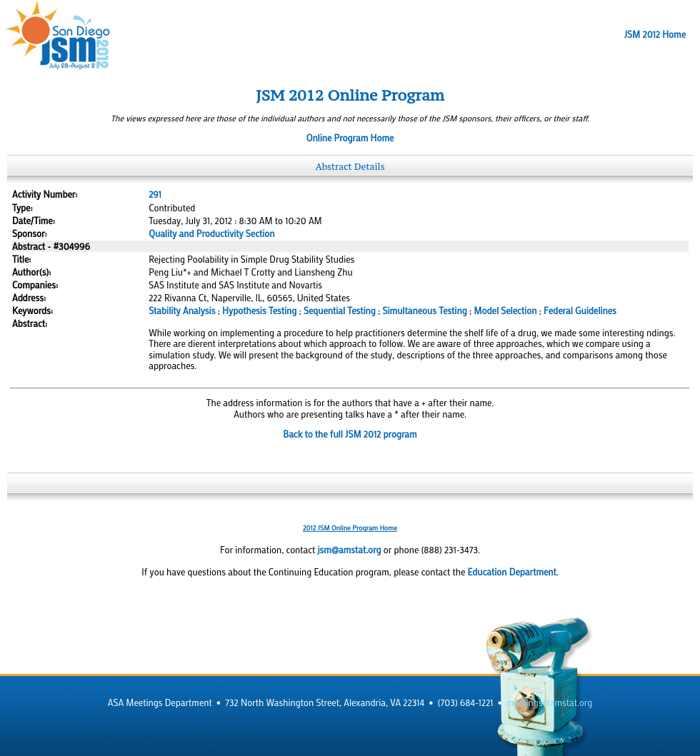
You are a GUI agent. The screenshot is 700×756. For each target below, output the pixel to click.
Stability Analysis (182, 311)
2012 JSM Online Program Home (350, 528)
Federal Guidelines (580, 311)
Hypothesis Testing (259, 311)
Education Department (512, 572)
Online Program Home (350, 138)
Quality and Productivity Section (211, 233)
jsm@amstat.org (349, 550)
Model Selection (505, 311)
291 (155, 194)
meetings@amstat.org (549, 702)
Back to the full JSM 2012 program (350, 434)
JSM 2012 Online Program (350, 95)
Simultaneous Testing (425, 311)
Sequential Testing (340, 311)
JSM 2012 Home (655, 34)
